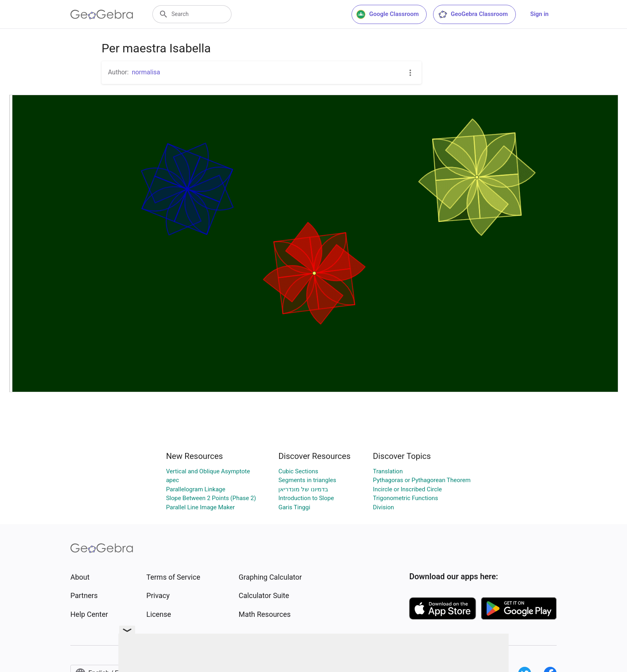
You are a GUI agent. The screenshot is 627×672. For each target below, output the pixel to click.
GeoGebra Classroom (473, 14)
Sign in (539, 14)
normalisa (146, 72)
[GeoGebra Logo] (102, 14)
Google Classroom (387, 14)
